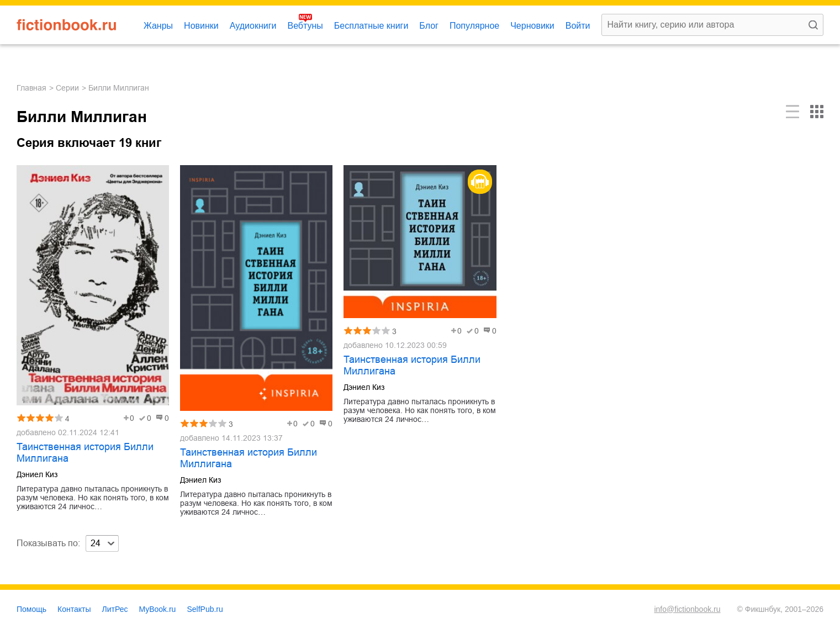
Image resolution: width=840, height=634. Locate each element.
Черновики (532, 26)
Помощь (31, 609)
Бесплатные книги (371, 26)
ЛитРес (115, 609)
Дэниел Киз (37, 474)
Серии (67, 88)
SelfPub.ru (205, 609)
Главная (31, 88)
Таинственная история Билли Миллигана (85, 453)
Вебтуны (305, 26)
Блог (429, 26)
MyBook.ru (158, 609)
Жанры (158, 26)
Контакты (74, 609)
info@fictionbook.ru (687, 609)
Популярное (474, 26)
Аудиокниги (253, 26)
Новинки (201, 26)
